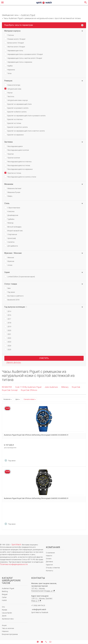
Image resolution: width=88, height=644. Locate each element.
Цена (17, 399)
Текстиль (9, 96)
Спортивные (11, 234)
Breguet (5, 594)
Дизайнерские (11, 215)
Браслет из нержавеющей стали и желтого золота (25, 131)
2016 (8, 315)
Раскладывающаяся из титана (17, 165)
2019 (8, 326)
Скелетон (9, 242)
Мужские (9, 261)
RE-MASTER (7, 387)
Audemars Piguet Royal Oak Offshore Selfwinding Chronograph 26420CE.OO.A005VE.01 (36, 498)
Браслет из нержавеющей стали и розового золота (25, 115)
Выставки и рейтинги (14, 296)
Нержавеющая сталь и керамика (18, 62)
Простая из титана (13, 173)
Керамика (10, 69)
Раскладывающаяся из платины (18, 161)
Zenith (4, 616)
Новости (49, 556)
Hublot (4, 600)
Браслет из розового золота (16, 108)
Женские (9, 257)
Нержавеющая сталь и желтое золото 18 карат (23, 58)
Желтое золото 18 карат (15, 46)
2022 (8, 338)
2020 (8, 330)
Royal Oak (76, 387)
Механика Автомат (13, 188)
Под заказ (10, 292)
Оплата (49, 559)
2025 (8, 349)
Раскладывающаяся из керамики (18, 169)
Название (7, 399)
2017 (8, 319)
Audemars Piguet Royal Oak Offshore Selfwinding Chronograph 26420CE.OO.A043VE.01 (36, 435)
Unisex (8, 265)
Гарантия (49, 565)
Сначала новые (29, 399)
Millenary (65, 387)
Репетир (9, 223)
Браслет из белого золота (15, 112)
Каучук (8, 92)
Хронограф (10, 238)
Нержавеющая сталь (14, 50)
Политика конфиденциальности (14, 564)
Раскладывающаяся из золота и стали (20, 177)
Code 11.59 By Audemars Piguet (28, 387)
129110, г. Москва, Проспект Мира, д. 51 (42, 600)
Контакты (50, 571)
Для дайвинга (11, 246)
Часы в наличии (8, 628)
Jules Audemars (51, 387)
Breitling (5, 591)
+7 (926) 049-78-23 (38, 605)
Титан (8, 73)
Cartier (4, 597)
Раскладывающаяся (13, 146)
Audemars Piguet (8, 588)
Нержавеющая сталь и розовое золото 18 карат (24, 54)
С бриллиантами (12, 207)
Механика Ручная (12, 192)
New (8, 288)
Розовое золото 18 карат (15, 39)
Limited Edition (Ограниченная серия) (20, 276)
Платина (9, 35)
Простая (9, 154)
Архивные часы (8, 619)
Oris (3, 607)
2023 (8, 342)
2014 (8, 311)
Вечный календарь (13, 227)
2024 (8, 345)
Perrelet (4, 610)
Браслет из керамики (14, 135)
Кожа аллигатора (12, 85)
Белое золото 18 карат (14, 43)
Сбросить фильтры (14, 362)
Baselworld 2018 (12, 300)
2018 (8, 323)
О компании (50, 553)
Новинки (5, 631)
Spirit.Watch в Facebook (40, 612)
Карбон (9, 66)
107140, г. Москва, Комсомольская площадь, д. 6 (43, 590)
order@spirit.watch (39, 609)
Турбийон (9, 219)
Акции (4, 625)
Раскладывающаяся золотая (17, 150)
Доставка (49, 562)
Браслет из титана (13, 123)
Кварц (8, 196)
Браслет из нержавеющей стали (18, 104)
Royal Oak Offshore (29, 390)
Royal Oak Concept (10, 390)
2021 (8, 334)
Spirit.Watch (16, 545)
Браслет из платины (14, 119)
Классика (9, 211)
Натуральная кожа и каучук (16, 100)
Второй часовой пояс (14, 230)
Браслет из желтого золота (16, 127)
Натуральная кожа (13, 89)
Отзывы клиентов (53, 568)
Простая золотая (12, 158)
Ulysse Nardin (7, 613)
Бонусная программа (10, 634)
